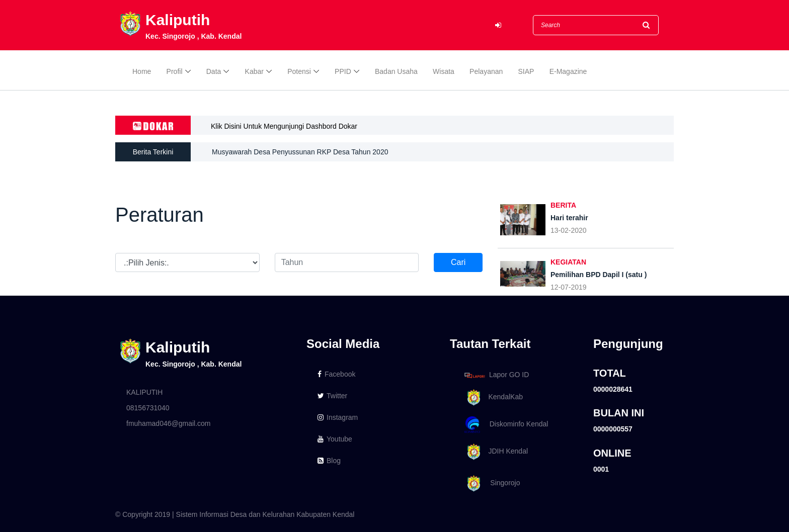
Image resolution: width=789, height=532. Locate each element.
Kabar (254, 71)
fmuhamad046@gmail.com (169, 423)
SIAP (526, 71)
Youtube (335, 439)
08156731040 (148, 408)
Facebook (336, 374)
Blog (329, 461)
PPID (343, 71)
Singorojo (491, 483)
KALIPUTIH (144, 392)
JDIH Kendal (494, 452)
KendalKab (492, 397)
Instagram (338, 417)
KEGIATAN (568, 262)
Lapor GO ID (496, 375)
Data (214, 71)
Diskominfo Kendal (506, 425)
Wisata (444, 71)
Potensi (299, 71)
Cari (458, 262)
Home (142, 71)
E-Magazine (568, 71)
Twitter (332, 396)
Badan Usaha (396, 71)
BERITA (563, 205)
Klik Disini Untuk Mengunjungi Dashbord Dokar (284, 126)
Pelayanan (486, 71)
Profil (175, 71)
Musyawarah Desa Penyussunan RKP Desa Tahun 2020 (300, 152)
